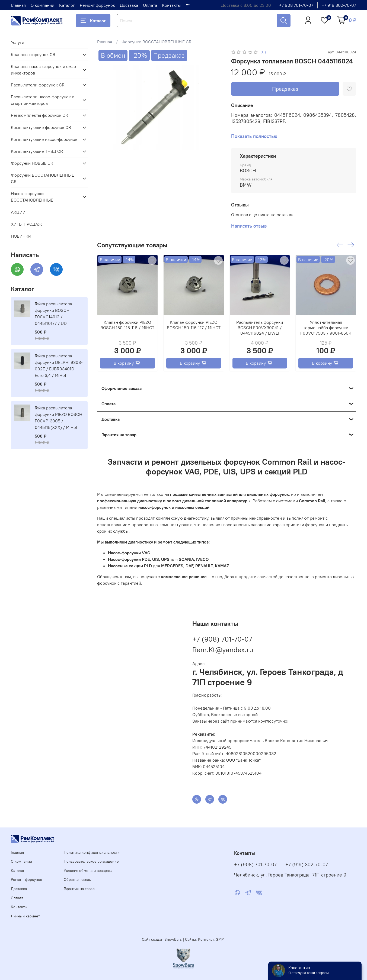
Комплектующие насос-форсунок (44, 139)
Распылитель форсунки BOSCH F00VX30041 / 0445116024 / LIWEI (260, 328)
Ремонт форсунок (97, 5)
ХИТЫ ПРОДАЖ (26, 224)
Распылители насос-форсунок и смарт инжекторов (43, 100)
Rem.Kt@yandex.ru (223, 650)
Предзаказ (285, 89)
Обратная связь (77, 879)
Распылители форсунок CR (38, 85)
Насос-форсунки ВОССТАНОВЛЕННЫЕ (32, 197)
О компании (42, 5)
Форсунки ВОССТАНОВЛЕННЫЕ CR (157, 42)
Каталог (67, 5)
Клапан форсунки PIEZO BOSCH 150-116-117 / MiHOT (194, 325)
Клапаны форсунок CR (33, 54)
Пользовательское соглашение (91, 861)
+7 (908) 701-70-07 (222, 639)
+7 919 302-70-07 (339, 5)
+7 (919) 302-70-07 (307, 865)
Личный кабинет (25, 916)
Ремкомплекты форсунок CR (39, 115)
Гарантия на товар (79, 889)
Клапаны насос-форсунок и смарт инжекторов (44, 70)
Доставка (129, 5)
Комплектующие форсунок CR (41, 127)
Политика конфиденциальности (92, 852)
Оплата (150, 5)
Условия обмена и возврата (88, 871)
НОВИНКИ (21, 236)
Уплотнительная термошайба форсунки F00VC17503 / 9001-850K (326, 328)
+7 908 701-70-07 (296, 5)
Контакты (171, 5)
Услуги (17, 42)
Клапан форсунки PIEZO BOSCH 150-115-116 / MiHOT (128, 325)
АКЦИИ (18, 212)
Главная (18, 5)
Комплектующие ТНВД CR (37, 151)
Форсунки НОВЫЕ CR (32, 163)
